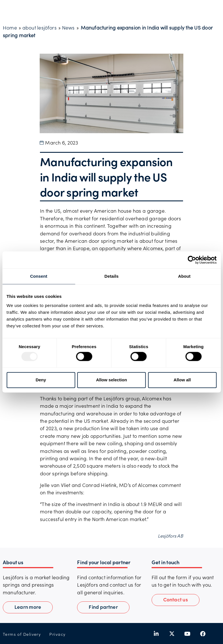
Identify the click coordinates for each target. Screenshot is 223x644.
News (68, 28)
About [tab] (184, 276)
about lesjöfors (40, 28)
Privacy (57, 634)
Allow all (182, 380)
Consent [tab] (39, 276)
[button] (176, 600)
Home (10, 28)
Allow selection (111, 380)
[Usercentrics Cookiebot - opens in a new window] (192, 260)
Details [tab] (112, 276)
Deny (41, 380)
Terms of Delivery (22, 634)
